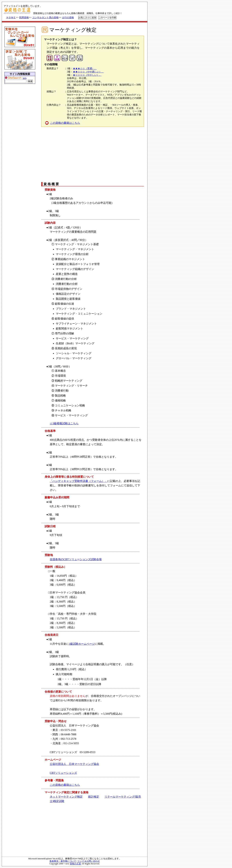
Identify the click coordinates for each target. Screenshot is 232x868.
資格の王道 (75, 864)
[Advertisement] (92, 154)
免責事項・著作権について (63, 861)
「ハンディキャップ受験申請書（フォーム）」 (79, 481)
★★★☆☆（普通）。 (85, 68)
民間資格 (24, 17)
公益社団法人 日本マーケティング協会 (74, 764)
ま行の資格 (68, 17)
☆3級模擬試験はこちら (64, 423)
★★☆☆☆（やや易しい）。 (88, 72)
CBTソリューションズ (63, 773)
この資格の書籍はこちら (65, 123)
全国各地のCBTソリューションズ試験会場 (76, 559)
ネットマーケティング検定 (66, 797)
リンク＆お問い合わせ (89, 861)
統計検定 (94, 797)
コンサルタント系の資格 (45, 17)
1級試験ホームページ (82, 644)
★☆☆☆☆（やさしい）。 (87, 75)
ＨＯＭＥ (11, 17)
